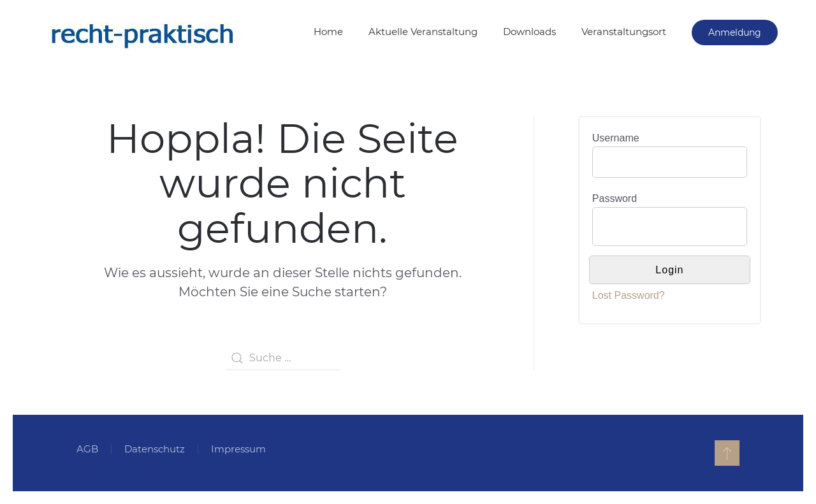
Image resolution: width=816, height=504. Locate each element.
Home (328, 32)
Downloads (529, 32)
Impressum (238, 449)
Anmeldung (735, 32)
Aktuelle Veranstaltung (423, 32)
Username (616, 138)
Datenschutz (155, 449)
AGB (87, 449)
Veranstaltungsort (624, 32)
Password (615, 198)
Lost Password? (629, 295)
